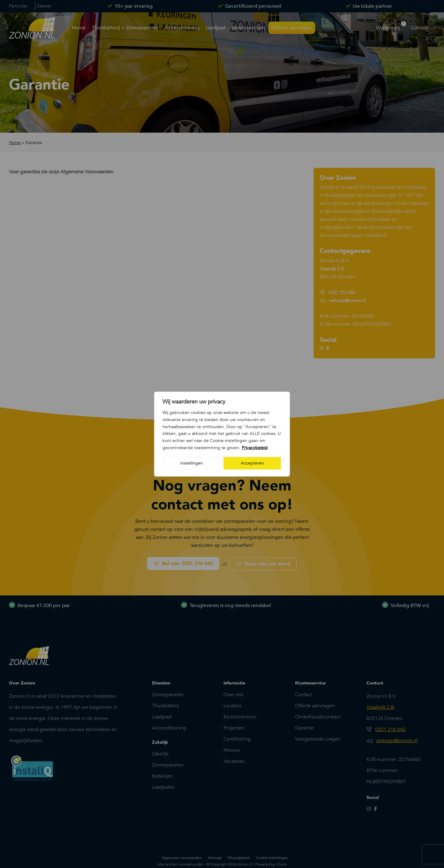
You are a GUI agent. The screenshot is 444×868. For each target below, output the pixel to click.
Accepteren (252, 463)
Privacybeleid (255, 448)
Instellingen (192, 463)
